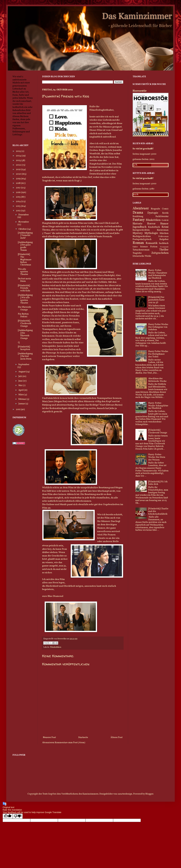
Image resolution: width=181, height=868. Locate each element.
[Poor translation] (18, 816)
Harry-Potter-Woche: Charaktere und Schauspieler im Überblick (158, 274)
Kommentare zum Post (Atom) (70, 743)
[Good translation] (8, 816)
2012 (18, 211)
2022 (19, 165)
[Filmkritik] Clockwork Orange (25, 324)
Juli (20, 376)
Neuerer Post (49, 737)
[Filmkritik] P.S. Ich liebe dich (158, 483)
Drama (138, 213)
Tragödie (137, 253)
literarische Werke (142, 256)
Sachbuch (164, 243)
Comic (165, 209)
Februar (22, 399)
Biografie (155, 209)
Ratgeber (164, 239)
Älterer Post (116, 737)
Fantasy (139, 220)
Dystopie (153, 213)
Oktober (23, 229)
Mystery (138, 233)
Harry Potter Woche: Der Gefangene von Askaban (158, 327)
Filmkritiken (56, 647)
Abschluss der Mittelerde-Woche (157, 380)
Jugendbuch (139, 227)
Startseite (83, 737)
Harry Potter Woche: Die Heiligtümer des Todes (158, 354)
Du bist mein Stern (24, 280)
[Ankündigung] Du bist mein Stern (25, 356)
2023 (19, 160)
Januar (22, 404)
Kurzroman (163, 230)
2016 (18, 192)
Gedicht (165, 220)
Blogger (149, 794)
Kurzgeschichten (141, 230)
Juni (21, 381)
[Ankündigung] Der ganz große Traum (25, 246)
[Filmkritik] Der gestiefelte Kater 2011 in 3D (156, 300)
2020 (19, 174)
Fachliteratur (162, 216)
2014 (18, 202)
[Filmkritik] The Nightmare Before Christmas (25, 260)
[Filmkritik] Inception (24, 348)
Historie (137, 224)
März (21, 395)
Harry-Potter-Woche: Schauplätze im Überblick (158, 406)
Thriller (164, 250)
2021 (18, 170)
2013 (18, 206)
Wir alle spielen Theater (23, 272)
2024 (19, 156)
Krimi (165, 227)
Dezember (24, 215)
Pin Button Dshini (23, 315)
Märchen (164, 233)
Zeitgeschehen (160, 253)
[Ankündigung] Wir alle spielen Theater (25, 299)
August (22, 372)
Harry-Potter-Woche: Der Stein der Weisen (157, 457)
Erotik (165, 213)
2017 (18, 188)
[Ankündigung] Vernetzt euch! (25, 236)
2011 (18, 410)
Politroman (163, 237)
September (24, 365)
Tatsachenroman (141, 250)
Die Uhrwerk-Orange (25, 308)
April (21, 390)
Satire (135, 247)
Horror (151, 224)
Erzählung (138, 216)
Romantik (152, 243)
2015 (18, 197)
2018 (18, 183)
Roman (138, 243)
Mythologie (151, 233)
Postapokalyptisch (142, 239)
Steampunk (164, 247)
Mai (21, 385)
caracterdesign (125, 794)
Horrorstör (140, 91)
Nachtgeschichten (142, 236)
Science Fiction (149, 247)
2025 (19, 151)
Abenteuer (141, 209)
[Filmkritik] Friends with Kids (24, 288)
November (24, 222)
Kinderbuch (154, 227)
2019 (18, 179)
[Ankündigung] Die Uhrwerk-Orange (25, 334)
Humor (164, 224)
